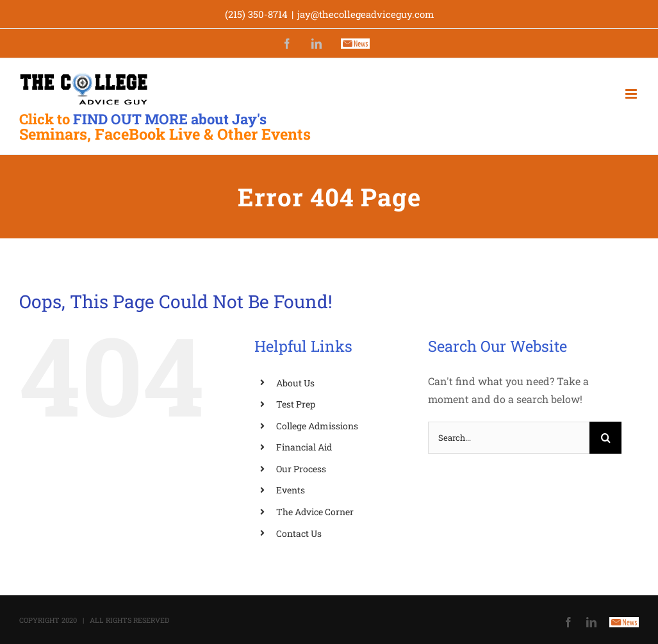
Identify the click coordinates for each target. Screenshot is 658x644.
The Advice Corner (315, 512)
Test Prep (296, 404)
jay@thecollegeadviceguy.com (366, 14)
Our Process (301, 469)
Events (291, 490)
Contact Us (299, 533)
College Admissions (317, 426)
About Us (295, 383)
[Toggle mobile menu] (632, 94)
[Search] (605, 438)
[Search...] (509, 438)
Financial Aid (304, 447)
